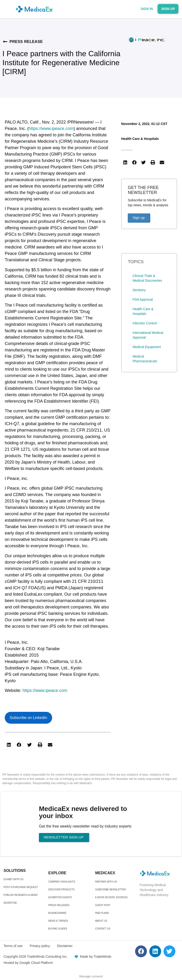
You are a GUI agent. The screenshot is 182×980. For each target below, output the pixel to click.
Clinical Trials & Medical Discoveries (147, 278)
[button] (9, 745)
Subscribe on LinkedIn (28, 718)
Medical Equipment (147, 347)
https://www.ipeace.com (51, 129)
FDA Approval (143, 299)
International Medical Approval (148, 335)
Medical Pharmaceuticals (145, 359)
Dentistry (139, 290)
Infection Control (145, 323)
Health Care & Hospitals (140, 139)
